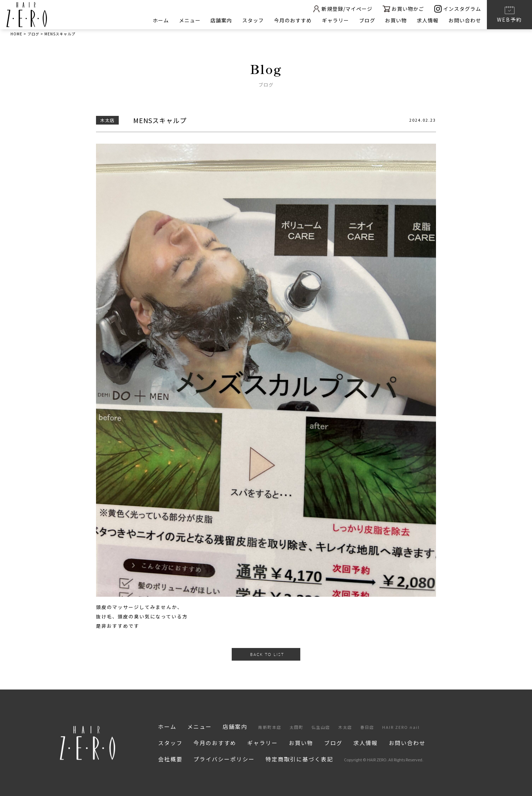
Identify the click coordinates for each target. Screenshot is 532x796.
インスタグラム (458, 9)
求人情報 (428, 20)
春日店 (367, 727)
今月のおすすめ (293, 20)
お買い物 (396, 20)
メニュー (189, 20)
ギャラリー (335, 20)
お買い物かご (403, 9)
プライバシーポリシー (224, 759)
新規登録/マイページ (342, 9)
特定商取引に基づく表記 (299, 759)
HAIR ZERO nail (401, 727)
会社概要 (170, 759)
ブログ (367, 20)
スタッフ (253, 20)
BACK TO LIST (267, 654)
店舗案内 (221, 20)
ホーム (160, 20)
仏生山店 (321, 727)
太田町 (296, 727)
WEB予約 (509, 14)
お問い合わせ (465, 20)
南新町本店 (270, 727)
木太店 (345, 727)
